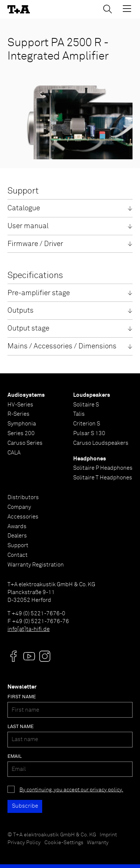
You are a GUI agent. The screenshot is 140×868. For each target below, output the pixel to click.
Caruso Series (25, 443)
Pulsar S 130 (89, 433)
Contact (18, 555)
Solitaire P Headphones (103, 468)
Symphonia (22, 424)
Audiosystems (26, 395)
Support (18, 545)
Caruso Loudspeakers (101, 443)
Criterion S (87, 424)
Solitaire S (86, 405)
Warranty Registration (36, 565)
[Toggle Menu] (127, 9)
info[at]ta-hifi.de (29, 629)
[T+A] (19, 9)
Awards (17, 526)
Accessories (23, 517)
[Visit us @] (13, 656)
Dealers (17, 536)
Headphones (90, 459)
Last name (21, 727)
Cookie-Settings (64, 843)
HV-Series (20, 405)
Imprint (108, 835)
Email (15, 757)
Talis (79, 414)
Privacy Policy (24, 843)
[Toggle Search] (108, 9)
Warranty (98, 843)
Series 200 (21, 433)
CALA (14, 453)
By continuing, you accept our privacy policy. (71, 790)
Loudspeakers (92, 395)
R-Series (18, 414)
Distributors (23, 497)
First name (22, 697)
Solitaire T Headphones (103, 478)
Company (19, 507)
